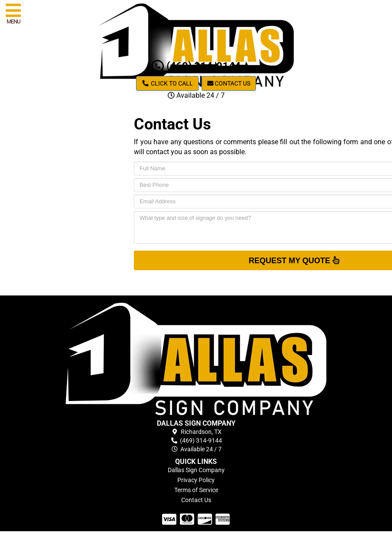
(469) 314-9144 (196, 66)
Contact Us (229, 83)
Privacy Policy (196, 480)
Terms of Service (196, 490)
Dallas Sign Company (196, 470)
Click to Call (167, 83)
